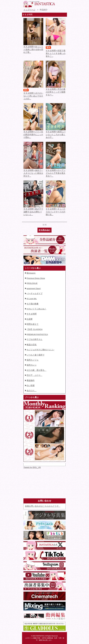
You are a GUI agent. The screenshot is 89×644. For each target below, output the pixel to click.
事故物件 (31, 380)
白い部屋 (31, 386)
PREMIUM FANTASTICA (37, 334)
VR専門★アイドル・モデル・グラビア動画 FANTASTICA (39, 4)
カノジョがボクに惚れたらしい (40, 350)
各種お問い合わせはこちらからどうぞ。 (43, 506)
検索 (64, 4)
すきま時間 (32, 314)
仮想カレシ (32, 365)
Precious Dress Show (36, 278)
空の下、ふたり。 (35, 375)
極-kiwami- (31, 273)
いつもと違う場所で (36, 355)
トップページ (29, 10)
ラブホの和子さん (35, 339)
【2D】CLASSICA (35, 329)
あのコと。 (32, 391)
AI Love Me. (32, 299)
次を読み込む (44, 230)
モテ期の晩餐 (33, 304)
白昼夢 (30, 319)
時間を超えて (33, 324)
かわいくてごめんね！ (36, 309)
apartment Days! (34, 289)
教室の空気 (32, 345)
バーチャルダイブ (35, 294)
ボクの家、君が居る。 (36, 370)
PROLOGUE (32, 283)
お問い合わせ (59, 4)
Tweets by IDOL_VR (32, 467)
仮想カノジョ (33, 360)
